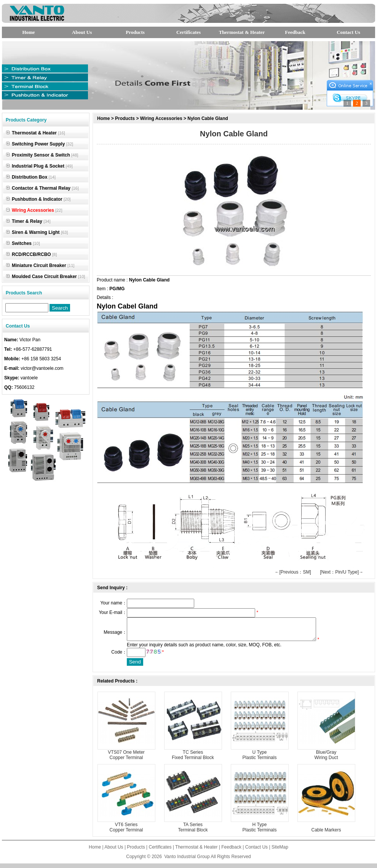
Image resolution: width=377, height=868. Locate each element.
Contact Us (348, 32)
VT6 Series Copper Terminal (126, 832)
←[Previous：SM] (293, 572)
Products (135, 32)
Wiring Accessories (161, 118)
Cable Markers (326, 834)
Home (28, 32)
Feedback (295, 32)
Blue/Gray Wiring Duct (326, 759)
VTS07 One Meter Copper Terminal (126, 759)
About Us (82, 32)
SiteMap (280, 852)
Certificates (188, 32)
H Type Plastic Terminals (260, 832)
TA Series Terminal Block (193, 832)
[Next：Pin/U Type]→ (342, 572)
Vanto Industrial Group (187, 861)
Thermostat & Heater (242, 32)
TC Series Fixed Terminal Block (193, 759)
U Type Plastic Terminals (260, 759)
